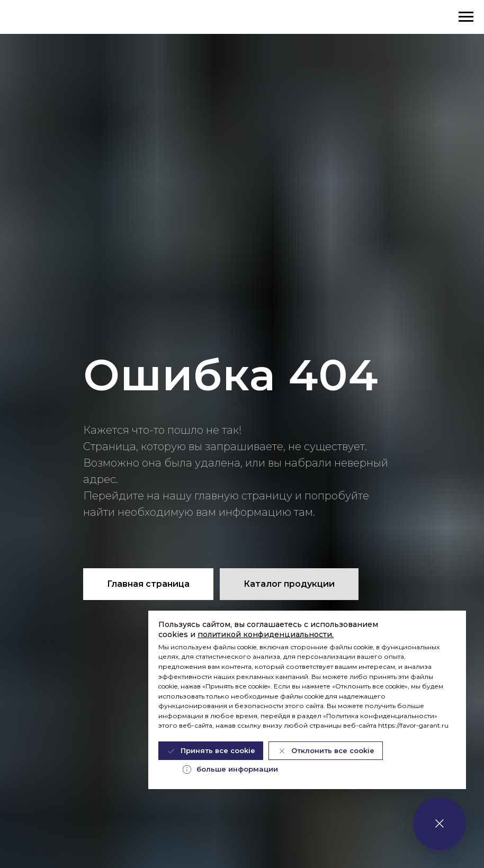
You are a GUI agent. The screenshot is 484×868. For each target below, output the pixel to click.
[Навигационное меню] (466, 17)
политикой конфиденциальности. (266, 634)
